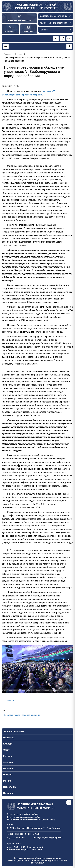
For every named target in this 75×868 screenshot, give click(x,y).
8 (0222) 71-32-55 (16, 838)
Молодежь (9, 769)
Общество (9, 738)
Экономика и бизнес (14, 731)
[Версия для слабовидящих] (69, 39)
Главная (7, 54)
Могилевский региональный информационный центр (31, 819)
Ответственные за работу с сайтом (23, 814)
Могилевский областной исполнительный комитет (36, 7)
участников (47, 91)
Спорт (6, 750)
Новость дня (10, 787)
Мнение (7, 781)
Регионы (8, 756)
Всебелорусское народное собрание (22, 715)
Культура (8, 744)
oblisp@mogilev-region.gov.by (48, 838)
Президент (9, 793)
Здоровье (8, 762)
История (8, 775)
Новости (19, 54)
